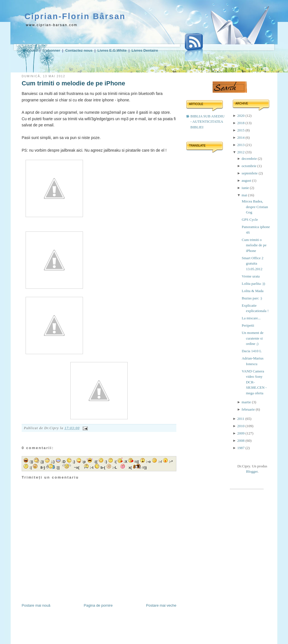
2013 (241, 145)
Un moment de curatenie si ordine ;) (252, 338)
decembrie (250, 159)
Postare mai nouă (36, 605)
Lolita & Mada (252, 291)
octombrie (249, 166)
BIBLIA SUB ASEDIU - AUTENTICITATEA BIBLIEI (207, 122)
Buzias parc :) (252, 298)
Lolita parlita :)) (253, 284)
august (247, 180)
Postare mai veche (161, 605)
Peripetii (248, 325)
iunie (246, 188)
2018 (241, 123)
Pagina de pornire (98, 605)
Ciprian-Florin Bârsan (75, 16)
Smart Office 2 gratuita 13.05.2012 (252, 263)
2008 (241, 441)
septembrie (250, 173)
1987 (241, 448)
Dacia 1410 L (252, 351)
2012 (241, 152)
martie (247, 402)
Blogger (252, 471)
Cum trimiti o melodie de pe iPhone (73, 83)
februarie (249, 409)
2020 (241, 116)
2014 (241, 137)
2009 (241, 433)
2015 (241, 130)
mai (245, 195)
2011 (241, 419)
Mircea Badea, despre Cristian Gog (255, 207)
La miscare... (251, 318)
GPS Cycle (250, 219)
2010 (241, 426)
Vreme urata (251, 276)
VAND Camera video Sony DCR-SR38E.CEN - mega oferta (254, 382)
